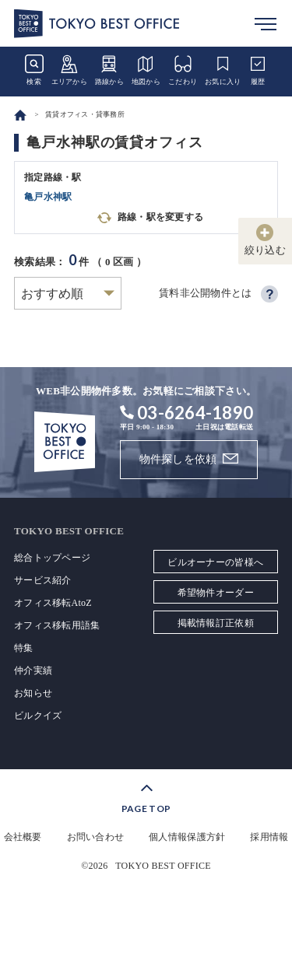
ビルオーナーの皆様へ (215, 562)
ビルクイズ (38, 716)
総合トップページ (52, 558)
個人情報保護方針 (187, 837)
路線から (109, 70)
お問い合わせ (96, 837)
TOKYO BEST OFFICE (163, 866)
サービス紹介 (43, 580)
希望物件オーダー (216, 593)
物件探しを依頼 (178, 459)
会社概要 (23, 837)
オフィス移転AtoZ (53, 603)
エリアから (69, 70)
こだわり (183, 70)
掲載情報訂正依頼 (216, 623)
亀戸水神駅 (48, 197)
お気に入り (223, 70)
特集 (24, 648)
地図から (146, 70)
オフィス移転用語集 (57, 625)
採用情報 (269, 837)
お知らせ (33, 693)
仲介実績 (33, 670)
